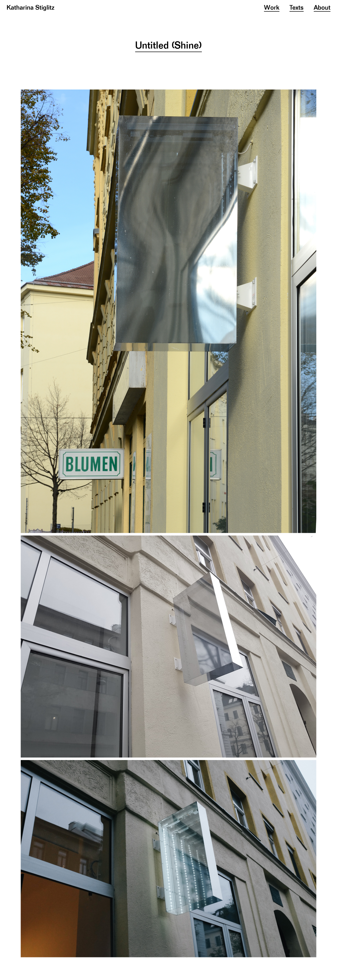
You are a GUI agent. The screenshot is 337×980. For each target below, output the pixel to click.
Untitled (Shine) (169, 46)
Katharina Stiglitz (31, 8)
